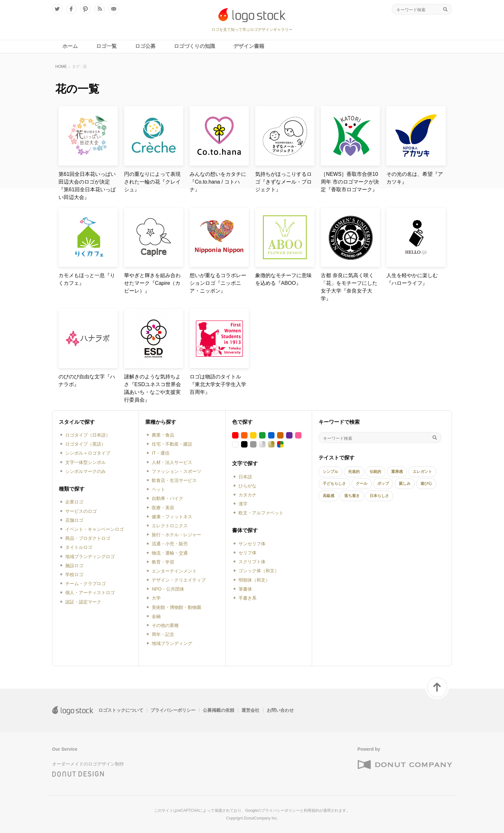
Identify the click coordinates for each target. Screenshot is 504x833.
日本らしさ (379, 496)
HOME (61, 67)
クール (362, 484)
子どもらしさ (334, 484)
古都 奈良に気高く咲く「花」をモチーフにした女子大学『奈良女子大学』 (349, 287)
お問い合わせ (280, 710)
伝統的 (375, 472)
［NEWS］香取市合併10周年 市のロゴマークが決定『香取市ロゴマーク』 (350, 182)
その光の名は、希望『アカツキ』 (415, 178)
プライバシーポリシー (173, 710)
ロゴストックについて (121, 710)
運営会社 (250, 710)
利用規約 (311, 810)
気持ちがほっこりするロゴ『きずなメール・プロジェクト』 (283, 182)
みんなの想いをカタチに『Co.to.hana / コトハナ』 (218, 182)
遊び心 (426, 484)
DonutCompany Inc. (261, 818)
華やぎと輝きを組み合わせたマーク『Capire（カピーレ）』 (152, 283)
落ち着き (352, 496)
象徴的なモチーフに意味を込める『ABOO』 (283, 279)
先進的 (354, 472)
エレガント (422, 472)
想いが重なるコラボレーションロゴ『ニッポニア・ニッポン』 (218, 283)
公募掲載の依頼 (219, 710)
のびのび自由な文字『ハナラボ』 (87, 380)
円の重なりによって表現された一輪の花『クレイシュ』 (152, 182)
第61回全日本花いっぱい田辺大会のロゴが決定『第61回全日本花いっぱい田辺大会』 (87, 186)
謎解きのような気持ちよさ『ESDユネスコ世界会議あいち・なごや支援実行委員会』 (153, 388)
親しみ (405, 484)
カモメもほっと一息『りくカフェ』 (87, 279)
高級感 (328, 496)
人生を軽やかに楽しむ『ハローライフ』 (412, 279)
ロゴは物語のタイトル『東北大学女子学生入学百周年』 (218, 384)
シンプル (330, 472)
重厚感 (397, 472)
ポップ (383, 484)
